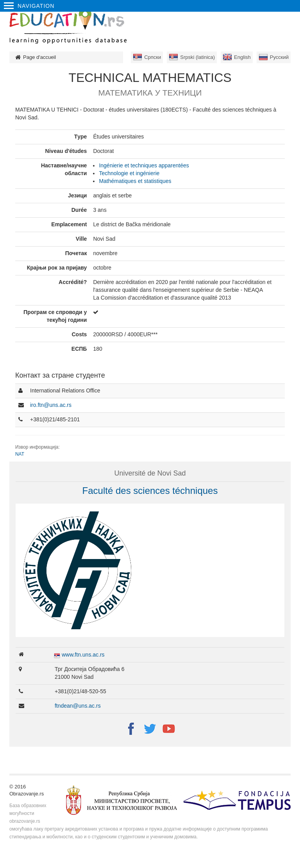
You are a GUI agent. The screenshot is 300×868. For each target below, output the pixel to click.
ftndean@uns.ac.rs (78, 706)
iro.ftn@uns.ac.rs (51, 405)
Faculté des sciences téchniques (150, 491)
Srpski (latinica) (197, 57)
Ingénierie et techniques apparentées (144, 165)
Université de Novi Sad (150, 473)
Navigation (29, 6)
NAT (20, 454)
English (242, 57)
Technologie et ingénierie (129, 173)
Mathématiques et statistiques (135, 181)
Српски (153, 57)
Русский (279, 57)
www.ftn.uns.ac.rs (83, 655)
